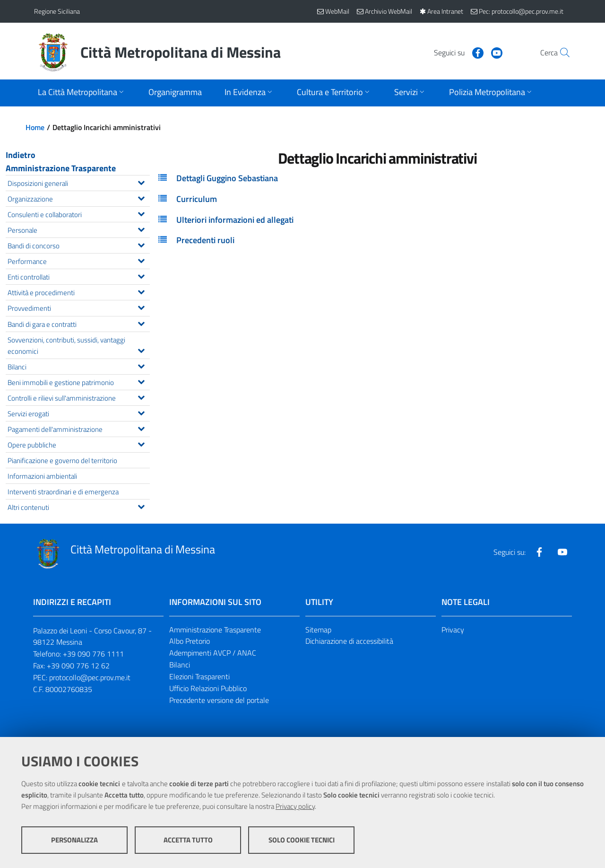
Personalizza (74, 840)
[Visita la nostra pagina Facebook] (457, 52)
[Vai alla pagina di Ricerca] (560, 53)
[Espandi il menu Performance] (141, 260)
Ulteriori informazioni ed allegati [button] (235, 220)
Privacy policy (295, 806)
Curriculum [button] (197, 199)
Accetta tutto (188, 840)
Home (35, 127)
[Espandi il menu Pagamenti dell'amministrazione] (141, 428)
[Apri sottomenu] (82, 93)
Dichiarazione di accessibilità (349, 641)
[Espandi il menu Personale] (141, 228)
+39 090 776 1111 (93, 654)
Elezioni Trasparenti (199, 676)
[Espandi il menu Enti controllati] (141, 275)
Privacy (453, 630)
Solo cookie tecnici (302, 840)
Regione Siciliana (57, 11)
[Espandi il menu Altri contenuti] (141, 506)
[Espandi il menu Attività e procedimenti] (141, 291)
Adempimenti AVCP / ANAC (213, 653)
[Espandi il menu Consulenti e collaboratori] (141, 213)
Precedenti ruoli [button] (205, 240)
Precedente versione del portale (219, 700)
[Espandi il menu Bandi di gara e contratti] (141, 323)
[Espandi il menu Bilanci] (141, 365)
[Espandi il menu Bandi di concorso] (141, 244)
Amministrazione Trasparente (61, 168)
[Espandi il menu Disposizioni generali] (141, 182)
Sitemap (318, 630)
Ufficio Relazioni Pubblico (208, 688)
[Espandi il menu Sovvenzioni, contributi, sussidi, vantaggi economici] (141, 350)
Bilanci (180, 665)
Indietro (21, 155)
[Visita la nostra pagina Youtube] (476, 52)
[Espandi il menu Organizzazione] (141, 197)
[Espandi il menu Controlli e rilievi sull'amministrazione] (141, 396)
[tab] (377, 178)
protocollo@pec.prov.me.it (90, 677)
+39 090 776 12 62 (78, 666)
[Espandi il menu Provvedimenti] (141, 307)
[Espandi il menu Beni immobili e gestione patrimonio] (141, 381)
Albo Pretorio (190, 641)
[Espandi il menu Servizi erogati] (141, 412)
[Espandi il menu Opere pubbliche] (141, 443)
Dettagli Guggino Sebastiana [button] (227, 178)
